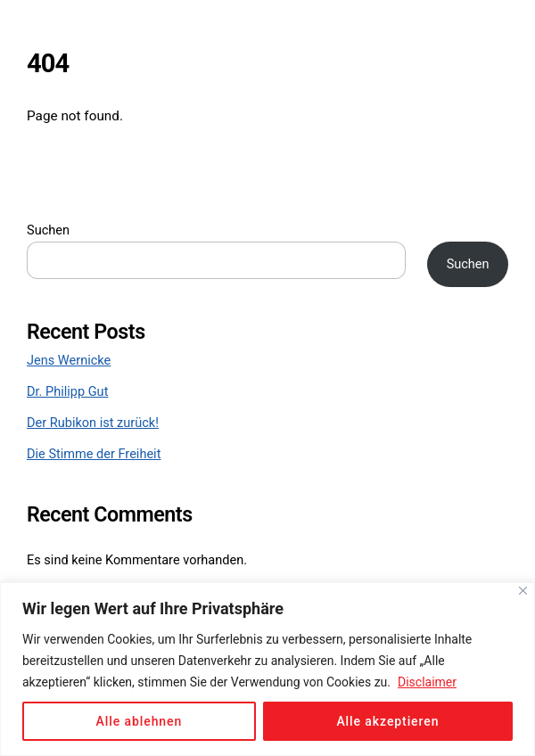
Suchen (48, 230)
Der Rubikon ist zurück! (93, 423)
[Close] (523, 591)
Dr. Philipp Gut (67, 392)
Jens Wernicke (69, 361)
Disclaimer (427, 682)
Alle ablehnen (140, 721)
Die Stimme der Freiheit (94, 454)
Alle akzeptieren (387, 721)
